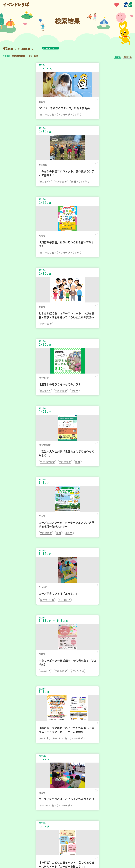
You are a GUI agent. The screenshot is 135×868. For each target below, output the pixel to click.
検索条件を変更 (57, 48)
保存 (60, 102)
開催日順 (128, 57)
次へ (77, 766)
